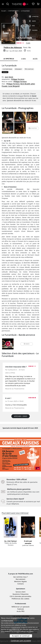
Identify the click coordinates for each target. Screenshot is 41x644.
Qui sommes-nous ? (21, 577)
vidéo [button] (27, 344)
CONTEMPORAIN (7, 69)
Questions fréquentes (21, 594)
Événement (18, 69)
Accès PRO (21, 611)
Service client (20, 592)
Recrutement (20, 579)
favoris (33, 30)
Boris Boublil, (25, 84)
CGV (11, 596)
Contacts (21, 584)
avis (32, 26)
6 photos (34, 17)
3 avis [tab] (23, 59)
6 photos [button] (33, 128)
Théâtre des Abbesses (13, 47)
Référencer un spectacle (20, 607)
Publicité (21, 609)
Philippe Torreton (18, 79)
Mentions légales (20, 581)
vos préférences (14, 629)
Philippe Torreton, (13, 84)
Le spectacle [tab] (9, 59)
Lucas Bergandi (14, 86)
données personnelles (23, 596)
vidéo (32, 21)
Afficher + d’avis (21, 416)
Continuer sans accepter (21, 641)
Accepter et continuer (21, 636)
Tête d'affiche (29, 69)
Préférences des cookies (20, 599)
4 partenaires (16, 627)
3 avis (28, 43)
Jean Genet (9, 77)
